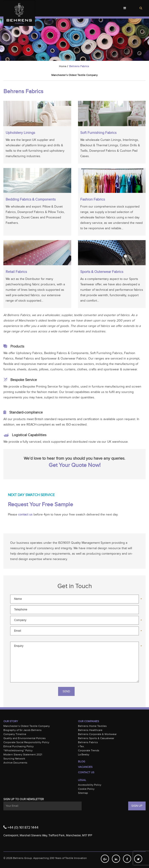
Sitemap (83, 793)
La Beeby (84, 754)
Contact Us (86, 772)
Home (63, 66)
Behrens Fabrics (88, 742)
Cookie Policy (86, 789)
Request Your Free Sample (40, 505)
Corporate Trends (89, 750)
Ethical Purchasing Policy (19, 746)
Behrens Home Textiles (92, 726)
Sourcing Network (14, 759)
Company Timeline (15, 734)
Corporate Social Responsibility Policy (26, 742)
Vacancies (85, 767)
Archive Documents (15, 763)
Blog (82, 762)
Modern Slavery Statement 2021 (23, 754)
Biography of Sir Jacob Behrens (22, 730)
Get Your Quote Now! (75, 465)
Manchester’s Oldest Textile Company (27, 726)
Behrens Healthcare (90, 730)
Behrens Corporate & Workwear (97, 734)
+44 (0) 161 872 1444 (21, 827)
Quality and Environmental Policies (25, 738)
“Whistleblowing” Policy (18, 750)
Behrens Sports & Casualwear (96, 738)
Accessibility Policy (90, 785)
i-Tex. (81, 746)
